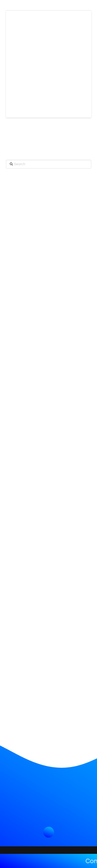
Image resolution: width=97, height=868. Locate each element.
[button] (49, 832)
